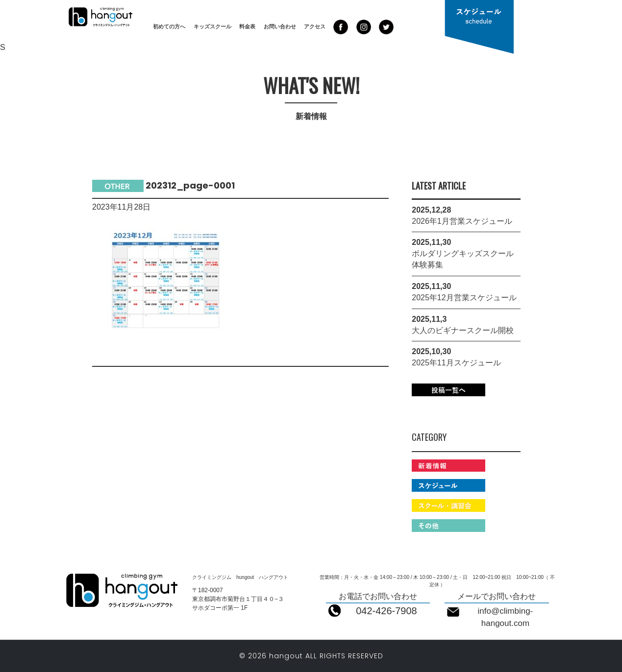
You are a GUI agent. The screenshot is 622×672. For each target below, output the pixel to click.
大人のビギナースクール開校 (463, 330)
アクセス (315, 26)
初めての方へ (169, 26)
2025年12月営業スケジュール (464, 298)
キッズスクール (212, 26)
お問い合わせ (280, 26)
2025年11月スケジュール (456, 363)
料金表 (247, 26)
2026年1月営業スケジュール (462, 221)
